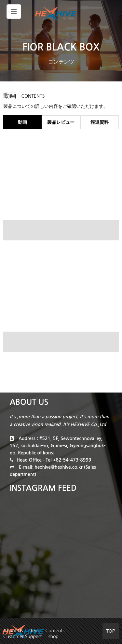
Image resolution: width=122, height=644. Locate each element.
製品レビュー (61, 122)
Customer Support (22, 637)
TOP (111, 631)
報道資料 (100, 122)
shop (53, 637)
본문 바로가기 (0, 0)
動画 (22, 122)
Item (34, 631)
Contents (55, 631)
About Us (13, 631)
